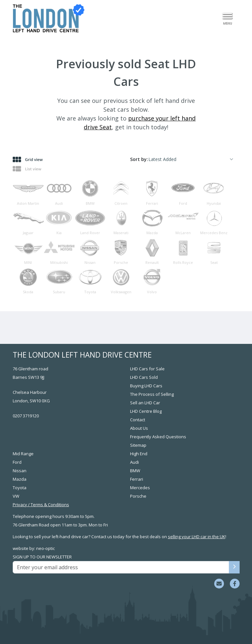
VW (16, 496)
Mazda (20, 479)
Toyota (20, 488)
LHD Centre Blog (146, 411)
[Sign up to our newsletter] (234, 567)
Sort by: (139, 159)
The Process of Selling (152, 394)
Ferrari (137, 479)
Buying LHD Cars (146, 386)
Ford (17, 462)
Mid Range (23, 454)
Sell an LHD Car (145, 403)
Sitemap (138, 445)
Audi (134, 462)
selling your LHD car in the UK (197, 537)
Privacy (20, 505)
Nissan (20, 471)
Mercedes (140, 488)
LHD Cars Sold (144, 377)
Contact (138, 420)
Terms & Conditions (50, 505)
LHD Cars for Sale (147, 369)
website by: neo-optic (34, 548)
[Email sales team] (219, 584)
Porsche (138, 496)
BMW (135, 471)
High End (139, 454)
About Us (139, 428)
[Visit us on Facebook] (235, 584)
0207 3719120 (26, 416)
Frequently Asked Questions (158, 437)
